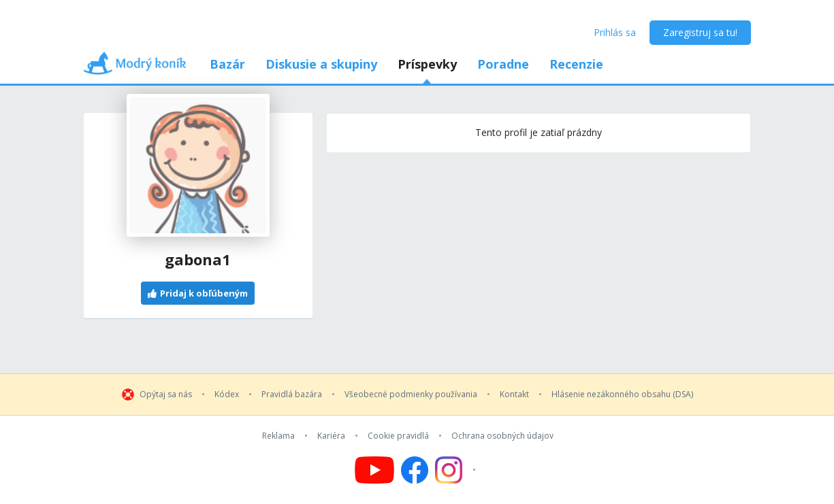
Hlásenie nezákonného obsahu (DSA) (622, 394)
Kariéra (331, 436)
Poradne (503, 64)
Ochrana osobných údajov (502, 436)
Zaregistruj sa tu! (700, 32)
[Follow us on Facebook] (415, 470)
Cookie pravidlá (398, 436)
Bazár (227, 64)
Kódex (227, 394)
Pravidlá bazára (292, 394)
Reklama (278, 436)
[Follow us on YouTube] (374, 470)
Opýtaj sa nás (166, 394)
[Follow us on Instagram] (457, 470)
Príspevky (427, 64)
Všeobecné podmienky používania (411, 394)
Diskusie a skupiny (321, 64)
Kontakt (514, 394)
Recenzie (576, 64)
